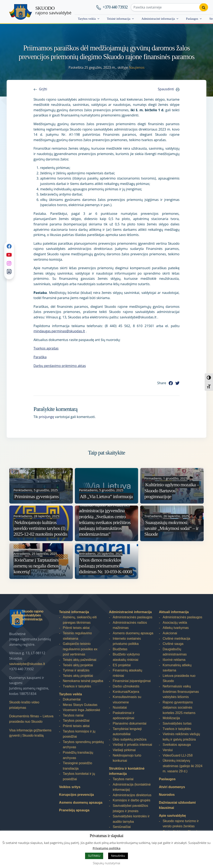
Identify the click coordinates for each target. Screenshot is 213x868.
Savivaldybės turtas (177, 723)
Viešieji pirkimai (124, 750)
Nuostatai (120, 707)
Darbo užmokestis (126, 686)
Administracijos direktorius (132, 795)
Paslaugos (192, 19)
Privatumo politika (106, 848)
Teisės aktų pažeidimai (80, 660)
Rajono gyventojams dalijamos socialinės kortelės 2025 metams (179, 708)
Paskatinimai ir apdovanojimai (124, 716)
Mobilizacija (171, 718)
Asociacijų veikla (175, 623)
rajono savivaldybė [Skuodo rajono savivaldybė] (53, 10)
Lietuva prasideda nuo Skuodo (179, 678)
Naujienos (137, 67)
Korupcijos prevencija (76, 795)
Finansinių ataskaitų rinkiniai (127, 673)
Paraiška (40, 357)
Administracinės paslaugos (133, 617)
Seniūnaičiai (122, 827)
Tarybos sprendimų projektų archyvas (83, 745)
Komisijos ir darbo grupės (132, 800)
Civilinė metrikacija (176, 639)
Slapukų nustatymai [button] (106, 863)
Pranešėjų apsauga (74, 810)
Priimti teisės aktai (76, 628)
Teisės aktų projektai (78, 665)
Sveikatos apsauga (177, 745)
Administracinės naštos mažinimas (130, 625)
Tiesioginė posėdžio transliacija (77, 766)
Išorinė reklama (174, 660)
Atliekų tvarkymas (176, 628)
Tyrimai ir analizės (76, 670)
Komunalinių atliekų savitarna (177, 668)
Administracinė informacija (158, 19)
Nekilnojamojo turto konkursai (127, 758)
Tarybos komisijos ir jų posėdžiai (79, 734)
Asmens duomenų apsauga (81, 803)
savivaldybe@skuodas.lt (27, 664)
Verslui (168, 750)
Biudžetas (120, 649)
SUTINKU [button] (94, 856)
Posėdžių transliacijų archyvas (78, 755)
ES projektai (122, 665)
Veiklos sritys (70, 787)
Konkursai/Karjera (126, 692)
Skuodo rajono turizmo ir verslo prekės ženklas (181, 824)
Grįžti (43, 89)
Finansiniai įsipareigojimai (132, 681)
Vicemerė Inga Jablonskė (81, 710)
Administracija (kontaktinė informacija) (132, 787)
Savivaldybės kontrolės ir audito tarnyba (131, 819)
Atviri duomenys (172, 787)
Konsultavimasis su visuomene (127, 700)
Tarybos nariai (73, 715)
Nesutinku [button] (118, 856)
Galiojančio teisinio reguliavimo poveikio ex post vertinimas (80, 649)
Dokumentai (72, 699)
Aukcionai (170, 633)
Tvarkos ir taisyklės (77, 686)
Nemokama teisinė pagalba (83, 681)
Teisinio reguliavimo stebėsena (77, 636)
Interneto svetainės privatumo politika (127, 641)
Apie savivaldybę (172, 816)
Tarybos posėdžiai (76, 721)
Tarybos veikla (87, 19)
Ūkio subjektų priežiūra (130, 739)
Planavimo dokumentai (130, 723)
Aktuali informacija (174, 612)
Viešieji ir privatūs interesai (132, 745)
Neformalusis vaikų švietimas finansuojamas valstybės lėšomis (181, 692)
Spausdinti (166, 89)
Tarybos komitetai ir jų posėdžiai (79, 776)
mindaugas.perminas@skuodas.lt (59, 331)
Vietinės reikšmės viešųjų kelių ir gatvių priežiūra (181, 737)
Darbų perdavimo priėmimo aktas (60, 366)
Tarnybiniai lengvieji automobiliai (127, 732)
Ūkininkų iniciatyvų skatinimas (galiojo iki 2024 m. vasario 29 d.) (183, 766)
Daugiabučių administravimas (175, 652)
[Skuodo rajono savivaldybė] (21, 12)
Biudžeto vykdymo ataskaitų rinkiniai (126, 657)
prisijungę (46, 417)
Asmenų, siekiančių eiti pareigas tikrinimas (80, 620)
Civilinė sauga (173, 644)
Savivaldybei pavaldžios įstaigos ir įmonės (130, 808)
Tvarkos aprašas (46, 348)
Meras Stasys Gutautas (80, 705)
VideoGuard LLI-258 (178, 755)
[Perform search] (203, 7)
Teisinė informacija (119, 19)
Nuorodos (167, 795)
